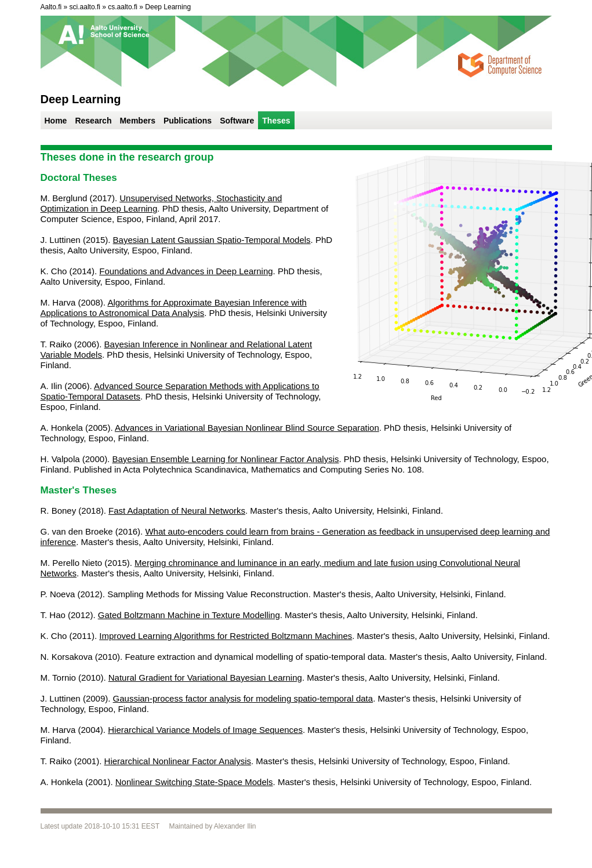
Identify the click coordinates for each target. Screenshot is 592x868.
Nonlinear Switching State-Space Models (194, 782)
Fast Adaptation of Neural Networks (177, 511)
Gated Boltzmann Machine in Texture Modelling (189, 615)
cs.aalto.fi (123, 7)
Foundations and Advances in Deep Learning (186, 271)
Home (56, 121)
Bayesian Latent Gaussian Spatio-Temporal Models (212, 240)
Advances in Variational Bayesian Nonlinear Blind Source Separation (247, 428)
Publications (188, 121)
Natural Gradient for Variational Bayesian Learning (205, 678)
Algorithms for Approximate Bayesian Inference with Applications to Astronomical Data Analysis (174, 308)
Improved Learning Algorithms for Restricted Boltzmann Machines (226, 636)
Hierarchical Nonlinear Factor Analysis (178, 761)
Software (237, 121)
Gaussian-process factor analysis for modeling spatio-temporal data (243, 698)
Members (137, 121)
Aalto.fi (51, 7)
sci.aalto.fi (85, 7)
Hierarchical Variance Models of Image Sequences (205, 730)
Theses (276, 121)
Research (93, 121)
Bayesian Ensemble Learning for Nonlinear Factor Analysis (225, 459)
